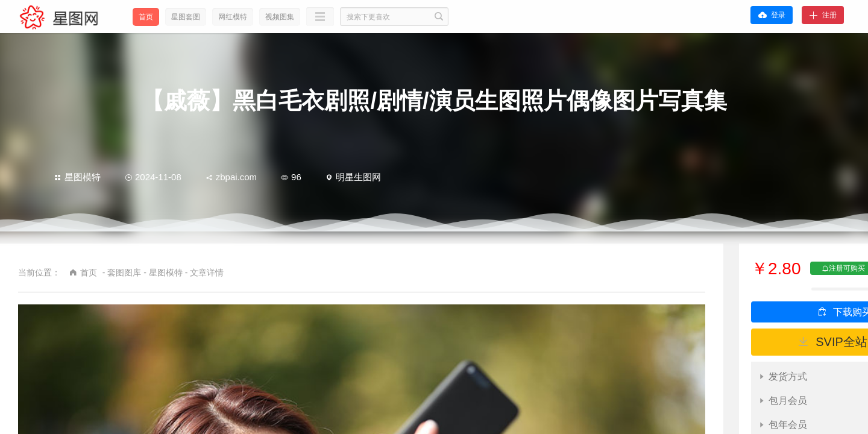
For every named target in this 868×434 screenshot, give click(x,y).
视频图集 (280, 17)
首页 (146, 17)
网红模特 (233, 17)
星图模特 (77, 177)
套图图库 (124, 272)
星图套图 (186, 17)
